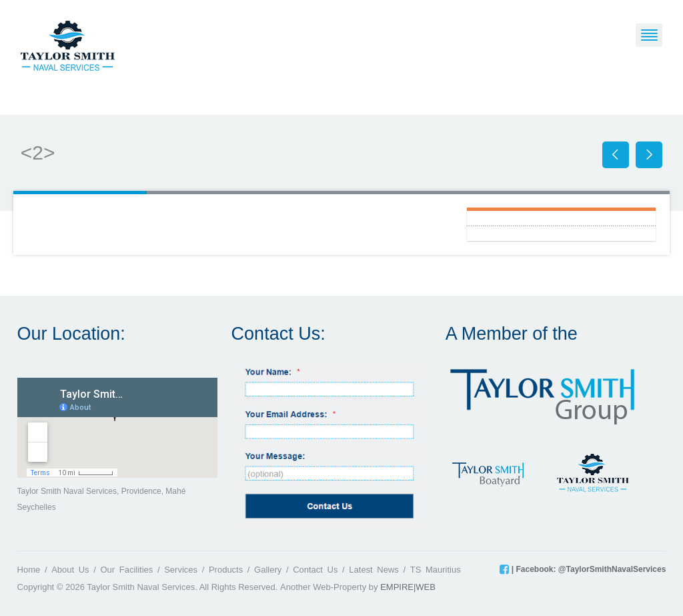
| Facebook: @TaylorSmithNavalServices (587, 569)
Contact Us (315, 570)
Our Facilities (126, 570)
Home (29, 570)
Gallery (268, 570)
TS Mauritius (436, 570)
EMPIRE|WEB (408, 587)
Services (181, 570)
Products (226, 570)
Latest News (374, 570)
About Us (70, 570)
